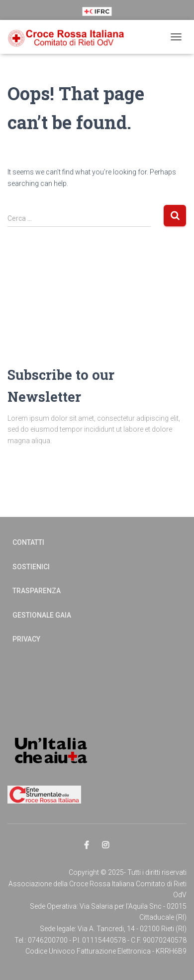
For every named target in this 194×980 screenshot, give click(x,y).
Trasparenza (37, 591)
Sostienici (31, 567)
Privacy (26, 639)
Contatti (28, 542)
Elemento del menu (87, 845)
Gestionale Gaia (42, 615)
